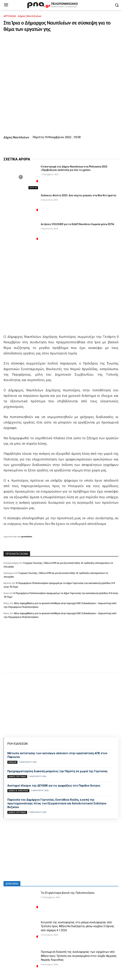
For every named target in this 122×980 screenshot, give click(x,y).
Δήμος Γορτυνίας (17, 776)
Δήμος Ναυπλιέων (30, 16)
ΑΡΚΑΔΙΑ (12, 762)
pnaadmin (27, 536)
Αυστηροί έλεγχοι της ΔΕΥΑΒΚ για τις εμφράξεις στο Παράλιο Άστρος (54, 786)
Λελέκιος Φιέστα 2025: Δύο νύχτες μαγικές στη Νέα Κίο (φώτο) (78, 195)
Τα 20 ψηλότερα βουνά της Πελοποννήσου (68, 893)
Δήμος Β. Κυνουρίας (18, 791)
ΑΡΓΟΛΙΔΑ (10, 16)
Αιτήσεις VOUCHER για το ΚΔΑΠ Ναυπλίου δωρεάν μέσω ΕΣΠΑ (77, 224)
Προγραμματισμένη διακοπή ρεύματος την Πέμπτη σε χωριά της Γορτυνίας (57, 771)
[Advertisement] (61, 649)
